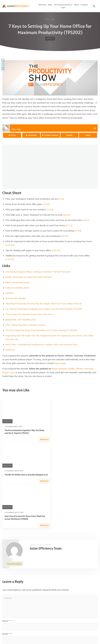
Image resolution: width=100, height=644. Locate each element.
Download (32, 135)
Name (7, 580)
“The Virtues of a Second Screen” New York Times (30, 315)
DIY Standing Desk (27, 320)
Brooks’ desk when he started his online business (29, 277)
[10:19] (46, 204)
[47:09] (78, 231)
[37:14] (69, 225)
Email (7, 593)
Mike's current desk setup (18, 283)
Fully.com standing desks (18, 288)
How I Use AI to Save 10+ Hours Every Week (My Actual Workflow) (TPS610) (25, 477)
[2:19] (61, 199)
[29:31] (86, 220)
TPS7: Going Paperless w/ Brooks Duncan (26, 326)
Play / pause (6, 128)
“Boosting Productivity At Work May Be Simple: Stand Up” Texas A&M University (44, 304)
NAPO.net (10, 351)
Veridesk (10, 294)
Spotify (69, 135)
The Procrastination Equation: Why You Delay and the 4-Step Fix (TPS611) (24, 433)
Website (6, 606)
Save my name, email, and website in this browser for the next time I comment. (43, 624)
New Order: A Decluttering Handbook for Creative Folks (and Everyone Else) (42, 346)
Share (13, 135)
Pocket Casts (9, 374)
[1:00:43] (10, 245)
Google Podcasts (51, 135)
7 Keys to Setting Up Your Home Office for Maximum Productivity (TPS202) (50, 29)
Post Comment (86, 631)
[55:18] (65, 236)
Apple (88, 135)
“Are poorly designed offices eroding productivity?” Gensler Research (39, 272)
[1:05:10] (56, 251)
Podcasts (50, 38)
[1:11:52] (10, 260)
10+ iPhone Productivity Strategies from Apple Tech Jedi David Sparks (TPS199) (44, 310)
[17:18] (50, 209)
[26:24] (67, 215)
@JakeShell (11, 320)
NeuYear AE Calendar (16, 299)
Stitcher (80, 370)
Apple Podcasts (59, 370)
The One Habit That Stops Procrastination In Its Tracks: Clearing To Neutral (42, 331)
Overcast (89, 370)
